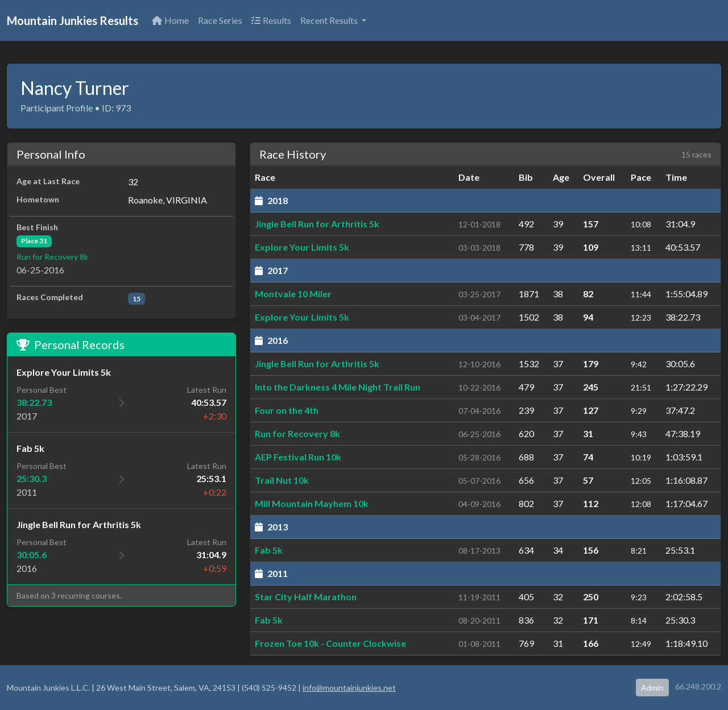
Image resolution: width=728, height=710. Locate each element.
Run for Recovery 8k (52, 257)
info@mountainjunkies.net (349, 688)
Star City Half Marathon (306, 597)
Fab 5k (269, 550)
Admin (652, 688)
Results (271, 20)
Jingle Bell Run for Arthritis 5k (317, 224)
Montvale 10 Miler (293, 294)
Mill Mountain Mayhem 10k (312, 503)
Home (170, 20)
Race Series (220, 20)
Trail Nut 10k (282, 480)
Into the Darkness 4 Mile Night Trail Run (338, 387)
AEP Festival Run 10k (298, 457)
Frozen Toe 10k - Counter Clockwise (330, 643)
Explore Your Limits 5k (302, 247)
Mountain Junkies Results (73, 20)
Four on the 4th (287, 410)
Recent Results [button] (330, 20)
